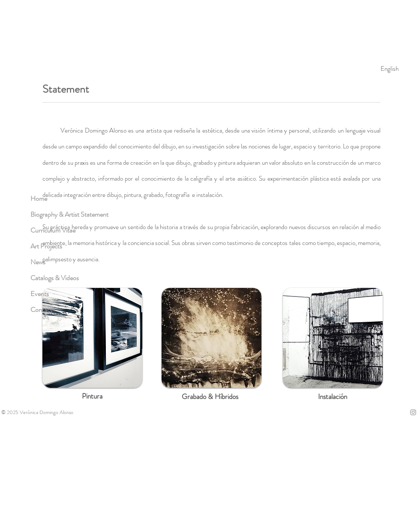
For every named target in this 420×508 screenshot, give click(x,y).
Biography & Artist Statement (69, 214)
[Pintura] (92, 396)
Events (40, 294)
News (38, 262)
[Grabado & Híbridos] (210, 397)
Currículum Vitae (53, 230)
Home (39, 198)
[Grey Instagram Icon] (413, 412)
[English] (390, 69)
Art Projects (46, 246)
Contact (41, 310)
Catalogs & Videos (55, 278)
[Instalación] (333, 397)
